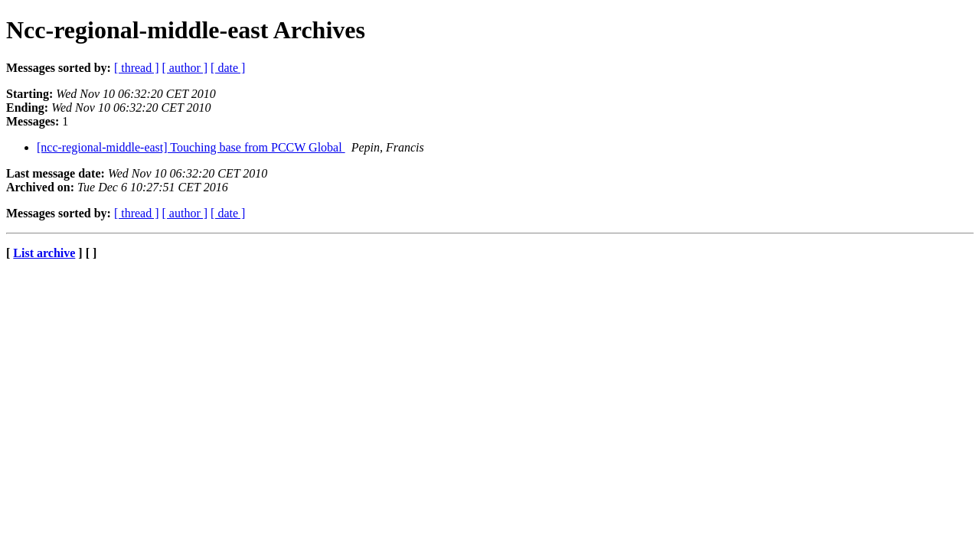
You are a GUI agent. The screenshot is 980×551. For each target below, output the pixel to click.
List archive (44, 253)
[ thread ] (137, 68)
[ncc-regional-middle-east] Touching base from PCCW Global (191, 147)
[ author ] (185, 68)
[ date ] (228, 68)
